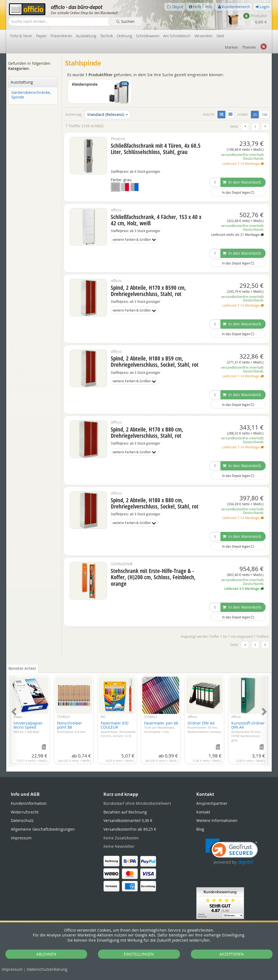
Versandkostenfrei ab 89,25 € (130, 829)
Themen (249, 47)
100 (265, 115)
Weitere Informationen (217, 820)
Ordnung (124, 36)
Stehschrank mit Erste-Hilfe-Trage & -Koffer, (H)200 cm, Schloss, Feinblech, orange (153, 577)
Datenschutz (47, 969)
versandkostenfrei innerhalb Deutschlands (242, 157)
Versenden (203, 36)
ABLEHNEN (46, 954)
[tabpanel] (139, 718)
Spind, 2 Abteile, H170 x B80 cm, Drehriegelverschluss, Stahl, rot (147, 432)
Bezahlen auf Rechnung (125, 812)
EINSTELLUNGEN (139, 954)
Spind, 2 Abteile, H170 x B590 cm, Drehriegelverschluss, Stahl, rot (148, 291)
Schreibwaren (148, 36)
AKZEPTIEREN (232, 954)
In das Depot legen (238, 192)
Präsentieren (61, 36)
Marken (231, 47)
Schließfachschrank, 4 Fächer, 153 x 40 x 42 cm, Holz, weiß (156, 220)
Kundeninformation (29, 803)
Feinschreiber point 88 (71, 727)
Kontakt (203, 812)
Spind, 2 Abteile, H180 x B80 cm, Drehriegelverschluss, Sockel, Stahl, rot (155, 503)
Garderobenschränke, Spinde (31, 95)
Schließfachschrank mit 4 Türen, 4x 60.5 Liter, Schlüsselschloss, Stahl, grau (156, 149)
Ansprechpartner (212, 803)
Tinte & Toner (21, 36)
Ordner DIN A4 (204, 727)
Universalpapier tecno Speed (28, 727)
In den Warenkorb (242, 182)
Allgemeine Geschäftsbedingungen (43, 829)
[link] (232, 852)
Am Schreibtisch (177, 36)
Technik (107, 36)
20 (256, 114)
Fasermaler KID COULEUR (118, 729)
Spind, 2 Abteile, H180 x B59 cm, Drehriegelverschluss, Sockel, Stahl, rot (155, 361)
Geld (220, 36)
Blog (200, 829)
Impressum (12, 969)
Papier (42, 36)
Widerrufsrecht (25, 812)
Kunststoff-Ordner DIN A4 (248, 731)
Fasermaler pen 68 (161, 727)
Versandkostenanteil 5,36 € (128, 820)
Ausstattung (86, 36)
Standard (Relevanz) (108, 114)
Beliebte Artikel (22, 668)
